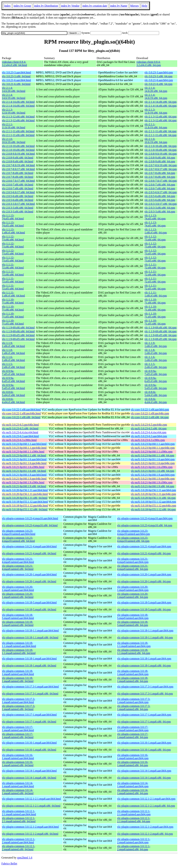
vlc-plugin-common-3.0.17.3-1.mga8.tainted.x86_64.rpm (134, 708)
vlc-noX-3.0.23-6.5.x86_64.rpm (149, 428)
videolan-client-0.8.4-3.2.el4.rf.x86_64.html (15, 64)
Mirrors (135, 6)
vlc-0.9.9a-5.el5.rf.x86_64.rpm (156, 387)
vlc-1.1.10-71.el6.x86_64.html (13, 301)
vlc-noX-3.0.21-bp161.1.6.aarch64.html (24, 459)
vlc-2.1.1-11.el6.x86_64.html (18, 131)
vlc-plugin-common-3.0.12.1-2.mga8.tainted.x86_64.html (19, 848)
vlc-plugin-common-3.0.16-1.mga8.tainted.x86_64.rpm (133, 764)
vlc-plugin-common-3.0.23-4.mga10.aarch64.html (30, 518)
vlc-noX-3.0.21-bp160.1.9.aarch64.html (24, 475)
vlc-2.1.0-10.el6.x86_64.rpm (160, 146)
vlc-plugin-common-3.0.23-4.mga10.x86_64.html (30, 525)
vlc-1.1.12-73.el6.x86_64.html (13, 238)
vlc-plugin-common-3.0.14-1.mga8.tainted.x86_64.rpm (133, 792)
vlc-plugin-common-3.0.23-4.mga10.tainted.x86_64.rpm (133, 539)
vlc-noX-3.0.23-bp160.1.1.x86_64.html (24, 455)
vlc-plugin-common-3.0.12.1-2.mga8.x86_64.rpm (145, 834)
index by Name (119, 6)
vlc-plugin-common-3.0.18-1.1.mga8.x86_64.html (30, 638)
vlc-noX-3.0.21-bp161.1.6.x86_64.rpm (153, 471)
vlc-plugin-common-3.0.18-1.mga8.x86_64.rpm (144, 666)
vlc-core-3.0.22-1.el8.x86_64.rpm (150, 417)
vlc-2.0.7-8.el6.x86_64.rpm (160, 173)
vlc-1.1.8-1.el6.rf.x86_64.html (13, 352)
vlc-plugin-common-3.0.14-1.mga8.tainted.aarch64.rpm (133, 785)
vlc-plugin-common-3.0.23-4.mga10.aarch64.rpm (145, 518)
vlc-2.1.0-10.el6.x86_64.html (18, 146)
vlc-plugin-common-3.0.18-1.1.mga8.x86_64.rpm (145, 638)
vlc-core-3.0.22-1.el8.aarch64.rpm (150, 410)
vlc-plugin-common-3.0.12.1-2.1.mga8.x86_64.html (31, 806)
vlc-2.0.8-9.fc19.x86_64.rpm (160, 154)
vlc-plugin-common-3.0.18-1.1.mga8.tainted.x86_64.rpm (134, 652)
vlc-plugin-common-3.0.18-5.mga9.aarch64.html (29, 602)
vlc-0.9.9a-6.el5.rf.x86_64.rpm (156, 380)
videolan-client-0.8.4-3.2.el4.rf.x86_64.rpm (149, 64)
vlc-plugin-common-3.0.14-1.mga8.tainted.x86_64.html (18, 792)
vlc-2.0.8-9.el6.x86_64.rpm (160, 158)
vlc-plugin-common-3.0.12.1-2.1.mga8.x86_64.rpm (146, 806)
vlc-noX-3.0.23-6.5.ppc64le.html (20, 425)
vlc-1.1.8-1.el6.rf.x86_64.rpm (156, 352)
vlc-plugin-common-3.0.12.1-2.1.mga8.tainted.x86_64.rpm (134, 820)
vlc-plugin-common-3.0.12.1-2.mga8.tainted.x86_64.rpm (134, 848)
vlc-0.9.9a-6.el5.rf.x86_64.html (13, 380)
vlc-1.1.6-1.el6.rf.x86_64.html (13, 359)
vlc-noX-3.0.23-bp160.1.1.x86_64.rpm (153, 455)
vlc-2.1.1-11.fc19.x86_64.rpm (156, 126)
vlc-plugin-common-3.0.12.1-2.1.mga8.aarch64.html (31, 799)
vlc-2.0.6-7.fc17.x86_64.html (18, 181)
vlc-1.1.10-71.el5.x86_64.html (13, 315)
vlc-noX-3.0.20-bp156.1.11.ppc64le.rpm (153, 494)
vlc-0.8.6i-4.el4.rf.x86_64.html (13, 401)
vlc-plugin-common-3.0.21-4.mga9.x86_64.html (29, 553)
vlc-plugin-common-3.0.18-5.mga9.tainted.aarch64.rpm (133, 616)
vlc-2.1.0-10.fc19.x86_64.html (14, 141)
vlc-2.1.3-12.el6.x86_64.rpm (160, 117)
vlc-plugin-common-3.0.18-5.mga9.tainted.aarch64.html (18, 616)
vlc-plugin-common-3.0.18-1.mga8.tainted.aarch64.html (18, 673)
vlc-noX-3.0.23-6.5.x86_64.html (20, 428)
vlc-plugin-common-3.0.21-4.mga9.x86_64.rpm (144, 553)
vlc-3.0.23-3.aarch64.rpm (159, 72)
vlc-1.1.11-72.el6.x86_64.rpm (155, 266)
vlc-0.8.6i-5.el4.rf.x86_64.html (13, 394)
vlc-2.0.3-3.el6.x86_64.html (18, 208)
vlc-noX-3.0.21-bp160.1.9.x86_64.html (24, 486)
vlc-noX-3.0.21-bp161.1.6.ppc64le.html (24, 463)
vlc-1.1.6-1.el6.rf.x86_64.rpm (156, 359)
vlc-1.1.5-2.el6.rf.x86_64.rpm (156, 366)
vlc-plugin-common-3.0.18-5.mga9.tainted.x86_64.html (18, 623)
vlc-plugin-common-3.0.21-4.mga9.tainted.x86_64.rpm (133, 567)
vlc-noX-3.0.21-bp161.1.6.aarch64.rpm (153, 459)
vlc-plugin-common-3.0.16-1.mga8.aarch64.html (29, 743)
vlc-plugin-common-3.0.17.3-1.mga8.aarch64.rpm (145, 687)
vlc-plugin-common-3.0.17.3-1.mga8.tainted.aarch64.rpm (134, 701)
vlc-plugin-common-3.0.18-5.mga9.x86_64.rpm (144, 609)
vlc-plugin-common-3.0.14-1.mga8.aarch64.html (29, 771)
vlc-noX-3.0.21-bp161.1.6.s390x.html (23, 467)
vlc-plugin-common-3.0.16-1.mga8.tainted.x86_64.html (18, 764)
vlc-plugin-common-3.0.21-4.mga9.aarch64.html (29, 546)
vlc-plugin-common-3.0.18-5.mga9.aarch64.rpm (144, 602)
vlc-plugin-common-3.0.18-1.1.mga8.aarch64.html (30, 631)
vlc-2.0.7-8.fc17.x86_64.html (18, 169)
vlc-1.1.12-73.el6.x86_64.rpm (155, 238)
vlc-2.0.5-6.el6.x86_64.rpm (160, 196)
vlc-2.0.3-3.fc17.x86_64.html (18, 204)
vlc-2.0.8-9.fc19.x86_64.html (18, 154)
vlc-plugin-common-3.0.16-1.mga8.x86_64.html (29, 750)
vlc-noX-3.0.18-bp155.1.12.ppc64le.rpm (153, 506)
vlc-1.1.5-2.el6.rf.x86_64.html (13, 366)
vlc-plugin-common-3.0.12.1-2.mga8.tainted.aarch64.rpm (134, 841)
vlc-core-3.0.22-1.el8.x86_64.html (21, 417)
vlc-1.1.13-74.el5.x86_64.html (13, 217)
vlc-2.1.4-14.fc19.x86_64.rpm (156, 96)
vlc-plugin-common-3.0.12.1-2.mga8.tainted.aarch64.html (19, 841)
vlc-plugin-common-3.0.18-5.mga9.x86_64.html (29, 609)
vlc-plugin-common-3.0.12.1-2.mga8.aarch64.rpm (145, 827)
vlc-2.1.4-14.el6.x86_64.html (18, 102)
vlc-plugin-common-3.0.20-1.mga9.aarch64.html (29, 574)
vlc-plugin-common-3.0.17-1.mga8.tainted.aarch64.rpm (133, 729)
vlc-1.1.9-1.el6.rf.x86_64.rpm (156, 345)
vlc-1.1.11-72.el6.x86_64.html (13, 266)
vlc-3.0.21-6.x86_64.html (16, 84)
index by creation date (95, 6)
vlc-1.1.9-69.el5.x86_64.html (18, 335)
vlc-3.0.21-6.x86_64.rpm (158, 84)
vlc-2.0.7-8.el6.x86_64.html (18, 173)
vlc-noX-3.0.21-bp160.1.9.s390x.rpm (152, 482)
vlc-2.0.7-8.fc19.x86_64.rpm (160, 165)
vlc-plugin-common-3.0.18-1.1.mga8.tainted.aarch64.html (19, 645)
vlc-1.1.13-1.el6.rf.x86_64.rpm (156, 231)
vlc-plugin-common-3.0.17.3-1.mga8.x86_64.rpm (145, 694)
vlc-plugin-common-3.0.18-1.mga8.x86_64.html (29, 666)
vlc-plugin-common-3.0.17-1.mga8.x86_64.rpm (144, 722)
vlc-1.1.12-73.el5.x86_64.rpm (155, 252)
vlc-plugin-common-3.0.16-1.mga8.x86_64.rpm (144, 750)
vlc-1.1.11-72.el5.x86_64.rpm (155, 280)
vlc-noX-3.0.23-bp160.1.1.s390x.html (23, 452)
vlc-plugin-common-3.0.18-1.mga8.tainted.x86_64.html (18, 680)
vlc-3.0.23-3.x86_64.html (16, 76)
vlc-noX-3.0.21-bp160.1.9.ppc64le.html (24, 479)
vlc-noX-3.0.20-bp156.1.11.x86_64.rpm (153, 498)
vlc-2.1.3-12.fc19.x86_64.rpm (156, 111)
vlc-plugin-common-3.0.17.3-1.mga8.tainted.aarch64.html (19, 701)
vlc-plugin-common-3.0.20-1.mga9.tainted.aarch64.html (18, 588)
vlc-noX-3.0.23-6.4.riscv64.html (20, 432)
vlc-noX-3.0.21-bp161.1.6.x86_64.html (24, 471)
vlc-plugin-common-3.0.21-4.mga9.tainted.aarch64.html (18, 560)
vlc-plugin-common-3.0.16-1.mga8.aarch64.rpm (144, 743)
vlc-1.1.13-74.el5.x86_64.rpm (155, 217)
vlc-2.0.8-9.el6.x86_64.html (18, 158)
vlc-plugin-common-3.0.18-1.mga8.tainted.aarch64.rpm (133, 673)
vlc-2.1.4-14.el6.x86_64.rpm (160, 102)
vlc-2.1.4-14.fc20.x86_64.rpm (156, 89)
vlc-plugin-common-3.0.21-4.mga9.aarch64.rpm (144, 546)
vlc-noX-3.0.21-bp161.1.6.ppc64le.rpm (153, 463)
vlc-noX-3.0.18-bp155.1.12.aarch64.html (25, 502)
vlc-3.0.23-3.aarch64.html (16, 72)
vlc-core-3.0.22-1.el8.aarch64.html (21, 410)
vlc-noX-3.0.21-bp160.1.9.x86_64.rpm (153, 486)
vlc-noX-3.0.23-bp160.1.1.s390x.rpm (152, 452)
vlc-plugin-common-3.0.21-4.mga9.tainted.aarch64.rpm (133, 560)
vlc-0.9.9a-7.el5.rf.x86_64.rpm (156, 373)
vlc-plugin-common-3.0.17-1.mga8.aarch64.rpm (144, 715)
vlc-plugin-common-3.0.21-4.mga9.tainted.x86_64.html (18, 567)
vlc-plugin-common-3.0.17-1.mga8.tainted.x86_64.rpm (133, 736)
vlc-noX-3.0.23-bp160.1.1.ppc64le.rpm (153, 448)
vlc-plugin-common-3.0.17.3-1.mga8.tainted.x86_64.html (19, 708)
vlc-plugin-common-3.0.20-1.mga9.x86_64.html (29, 581)
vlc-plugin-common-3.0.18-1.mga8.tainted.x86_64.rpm (133, 680)
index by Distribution (46, 6)
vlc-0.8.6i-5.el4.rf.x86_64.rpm (156, 394)
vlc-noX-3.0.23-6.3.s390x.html (19, 440)
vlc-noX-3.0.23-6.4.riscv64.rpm (149, 432)
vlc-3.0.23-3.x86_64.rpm (158, 76)
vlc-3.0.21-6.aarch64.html (16, 80)
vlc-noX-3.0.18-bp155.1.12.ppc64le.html (25, 506)
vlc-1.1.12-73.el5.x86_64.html (13, 252)
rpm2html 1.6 (25, 858)
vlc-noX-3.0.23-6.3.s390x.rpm (148, 440)
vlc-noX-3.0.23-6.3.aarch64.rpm (149, 436)
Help (144, 6)
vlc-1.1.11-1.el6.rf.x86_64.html (13, 294)
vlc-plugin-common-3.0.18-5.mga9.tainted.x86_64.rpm (133, 623)
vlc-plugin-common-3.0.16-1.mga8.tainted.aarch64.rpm (133, 757)
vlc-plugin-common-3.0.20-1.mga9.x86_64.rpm (144, 581)
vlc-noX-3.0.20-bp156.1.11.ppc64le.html (25, 494)
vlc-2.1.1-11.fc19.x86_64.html (14, 126)
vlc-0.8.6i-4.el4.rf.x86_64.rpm (156, 401)
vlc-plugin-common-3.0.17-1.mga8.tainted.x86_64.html (18, 736)
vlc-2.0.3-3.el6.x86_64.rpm (160, 208)
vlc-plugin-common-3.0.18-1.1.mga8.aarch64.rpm (145, 631)
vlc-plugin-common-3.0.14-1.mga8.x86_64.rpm (144, 778)
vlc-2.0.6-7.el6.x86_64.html (18, 185)
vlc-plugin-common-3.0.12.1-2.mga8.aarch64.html (30, 827)
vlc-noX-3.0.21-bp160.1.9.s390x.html (23, 482)
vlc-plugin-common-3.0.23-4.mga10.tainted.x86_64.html (18, 539)
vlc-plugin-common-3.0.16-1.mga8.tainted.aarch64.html (18, 757)
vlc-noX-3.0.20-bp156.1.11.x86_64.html (25, 498)
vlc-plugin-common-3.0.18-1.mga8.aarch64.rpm (144, 659)
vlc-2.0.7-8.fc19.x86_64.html (18, 165)
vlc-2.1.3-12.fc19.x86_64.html (14, 111)
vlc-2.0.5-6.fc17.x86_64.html (18, 192)
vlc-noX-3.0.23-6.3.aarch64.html (20, 436)
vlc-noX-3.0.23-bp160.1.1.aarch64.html (24, 444)
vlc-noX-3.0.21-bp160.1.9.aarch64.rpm (153, 475)
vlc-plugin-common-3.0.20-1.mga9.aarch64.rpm (144, 574)
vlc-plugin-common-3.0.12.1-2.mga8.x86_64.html (30, 834)
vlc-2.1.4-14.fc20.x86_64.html (14, 89)
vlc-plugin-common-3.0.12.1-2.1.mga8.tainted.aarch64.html (19, 813)
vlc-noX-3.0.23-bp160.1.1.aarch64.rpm (153, 444)
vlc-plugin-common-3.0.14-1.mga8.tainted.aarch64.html (18, 785)
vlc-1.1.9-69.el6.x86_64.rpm (160, 328)
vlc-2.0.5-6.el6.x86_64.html (18, 196)
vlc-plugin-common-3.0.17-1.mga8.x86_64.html (29, 722)
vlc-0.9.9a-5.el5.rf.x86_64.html (13, 387)
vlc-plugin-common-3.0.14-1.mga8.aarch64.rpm (144, 771)
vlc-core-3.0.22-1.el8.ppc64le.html (21, 413)
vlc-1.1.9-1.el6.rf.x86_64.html (13, 345)
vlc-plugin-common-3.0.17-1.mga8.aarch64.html (29, 715)
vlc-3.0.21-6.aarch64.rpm (159, 80)
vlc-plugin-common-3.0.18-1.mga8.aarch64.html (29, 659)
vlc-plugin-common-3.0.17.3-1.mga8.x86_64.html (30, 694)
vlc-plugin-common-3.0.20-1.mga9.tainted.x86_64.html (18, 595)
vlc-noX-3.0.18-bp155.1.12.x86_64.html (25, 509)
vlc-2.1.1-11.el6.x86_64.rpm (160, 131)
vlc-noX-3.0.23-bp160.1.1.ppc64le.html (24, 448)
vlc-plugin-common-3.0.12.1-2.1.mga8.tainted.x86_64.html (19, 820)
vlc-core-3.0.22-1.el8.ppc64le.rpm (150, 413)
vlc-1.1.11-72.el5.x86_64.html (13, 280)
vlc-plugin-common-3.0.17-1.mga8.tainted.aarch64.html (18, 729)
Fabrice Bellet (9, 864)
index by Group (22, 6)
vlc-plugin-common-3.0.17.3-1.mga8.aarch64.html (30, 687)
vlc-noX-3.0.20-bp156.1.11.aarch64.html (25, 490)
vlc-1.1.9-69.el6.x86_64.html (18, 328)
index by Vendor (70, 6)
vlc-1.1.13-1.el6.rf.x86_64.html (13, 231)
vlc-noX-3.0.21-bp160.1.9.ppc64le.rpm (153, 479)
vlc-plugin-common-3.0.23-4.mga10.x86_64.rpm (145, 525)
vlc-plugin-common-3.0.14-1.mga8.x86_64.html (29, 778)
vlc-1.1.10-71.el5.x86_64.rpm (155, 315)
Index (7, 6)
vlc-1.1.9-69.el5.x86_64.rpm (160, 335)
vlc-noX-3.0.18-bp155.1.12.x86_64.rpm (153, 509)
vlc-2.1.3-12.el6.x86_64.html (18, 117)
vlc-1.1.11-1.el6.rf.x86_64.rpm (156, 294)
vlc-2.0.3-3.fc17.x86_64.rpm (160, 204)
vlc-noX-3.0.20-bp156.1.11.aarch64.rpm (153, 490)
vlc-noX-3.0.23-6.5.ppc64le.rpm (149, 425)
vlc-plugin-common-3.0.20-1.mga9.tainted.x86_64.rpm (133, 595)
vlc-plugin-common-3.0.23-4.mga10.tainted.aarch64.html (19, 532)
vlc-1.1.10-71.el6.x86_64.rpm (155, 301)
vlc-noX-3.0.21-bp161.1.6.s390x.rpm (152, 467)
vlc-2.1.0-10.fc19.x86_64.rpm (156, 141)
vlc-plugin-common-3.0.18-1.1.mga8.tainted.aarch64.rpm (134, 645)
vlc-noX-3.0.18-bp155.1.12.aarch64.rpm (153, 502)
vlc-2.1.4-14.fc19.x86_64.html (14, 96)
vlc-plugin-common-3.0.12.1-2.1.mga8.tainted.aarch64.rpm (134, 813)
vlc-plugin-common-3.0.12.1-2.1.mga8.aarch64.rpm (146, 799)
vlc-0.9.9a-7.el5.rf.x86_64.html (13, 373)
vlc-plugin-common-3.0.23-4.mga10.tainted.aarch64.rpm (134, 532)
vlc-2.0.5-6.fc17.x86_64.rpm (160, 192)
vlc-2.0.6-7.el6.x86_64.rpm (160, 185)
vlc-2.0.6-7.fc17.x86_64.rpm (160, 181)
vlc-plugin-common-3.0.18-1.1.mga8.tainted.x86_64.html (19, 652)
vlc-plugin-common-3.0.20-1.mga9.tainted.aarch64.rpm (133, 588)
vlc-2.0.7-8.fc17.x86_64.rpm (160, 169)
